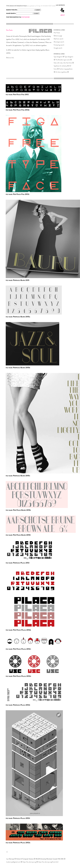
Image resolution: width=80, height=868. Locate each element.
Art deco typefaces (61, 72)
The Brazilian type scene (63, 60)
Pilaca (13, 39)
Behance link (10, 58)
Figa (24, 45)
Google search (58, 48)
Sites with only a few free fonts (63, 63)
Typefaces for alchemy (60, 66)
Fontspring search (59, 45)
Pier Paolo (57, 33)
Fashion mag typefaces (66, 69)
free (21, 39)
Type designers (58, 57)
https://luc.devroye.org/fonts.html (48, 862)
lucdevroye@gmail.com (13, 862)
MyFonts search (58, 39)
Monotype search (59, 42)
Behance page (58, 36)
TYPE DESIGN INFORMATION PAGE (16, 6)
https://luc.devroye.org (29, 862)
